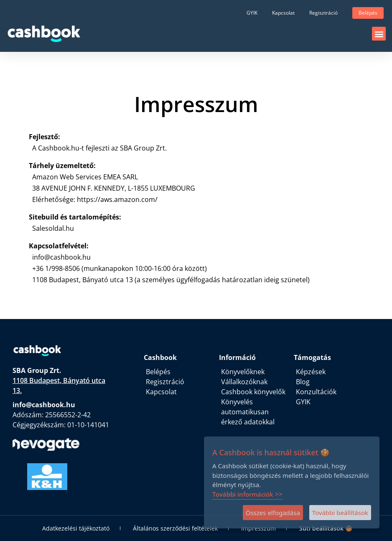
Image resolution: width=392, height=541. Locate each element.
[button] (379, 34)
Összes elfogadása (273, 513)
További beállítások (340, 513)
